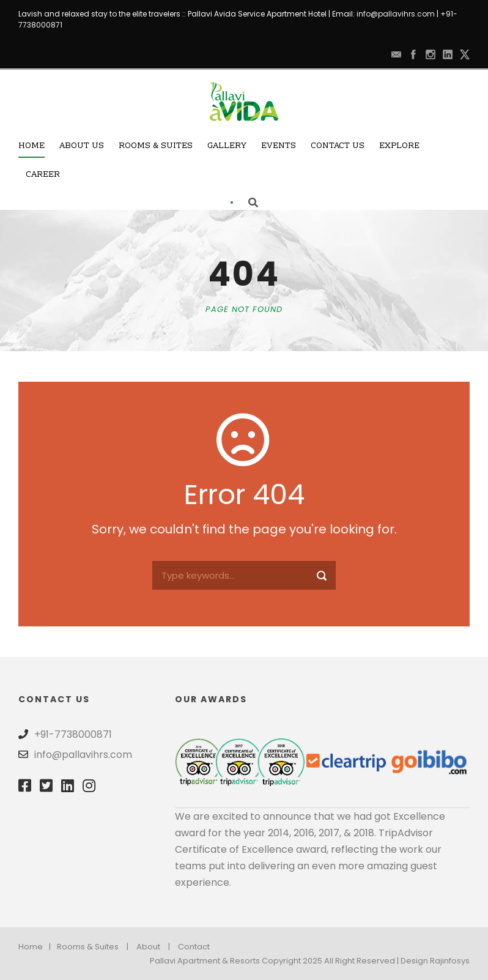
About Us (82, 146)
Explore (399, 146)
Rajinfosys (450, 961)
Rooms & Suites (156, 146)
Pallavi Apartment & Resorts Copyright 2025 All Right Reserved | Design (290, 961)
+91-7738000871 (73, 734)
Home (31, 146)
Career (43, 175)
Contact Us (338, 146)
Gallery (227, 146)
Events (279, 146)
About (148, 947)
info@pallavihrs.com (396, 14)
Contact (194, 947)
